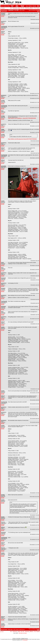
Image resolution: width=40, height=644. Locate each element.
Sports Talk (10, 629)
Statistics (30, 6)
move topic (21, 633)
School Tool (12, 6)
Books (8, 6)
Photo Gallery (17, 6)
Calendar (5, 6)
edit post (3, 17)
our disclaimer (25, 640)
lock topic (25, 633)
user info (3, 16)
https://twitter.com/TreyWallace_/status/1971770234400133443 (22, 118)
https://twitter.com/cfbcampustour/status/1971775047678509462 (22, 139)
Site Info (38, 6)
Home (2, 6)
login (15, 4)
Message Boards (23, 6)
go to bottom (3, 8)
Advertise (34, 6)
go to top (2, 632)
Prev (39, 10)
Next (38, 11)
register (18, 4)
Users (27, 6)
